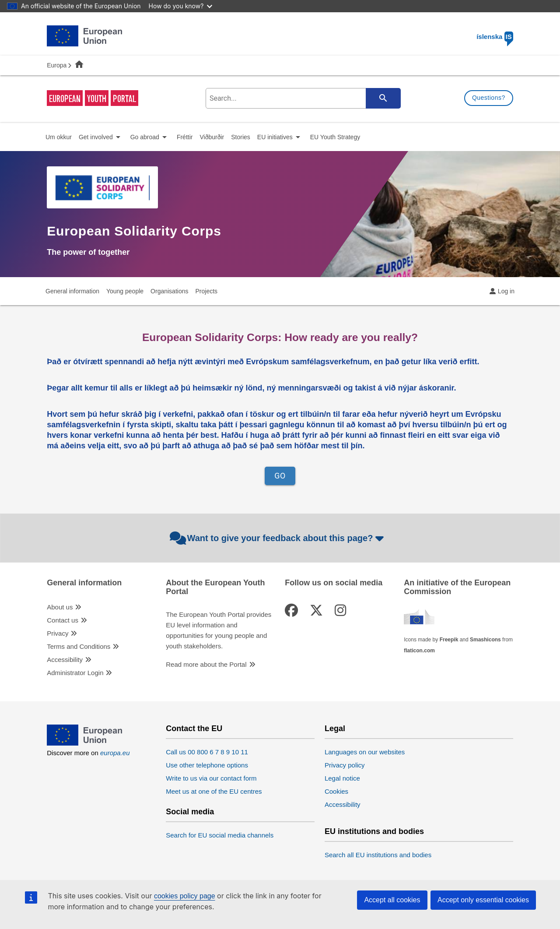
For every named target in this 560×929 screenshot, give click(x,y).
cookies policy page (185, 896)
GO (280, 476)
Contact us (63, 620)
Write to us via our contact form (211, 778)
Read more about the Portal (206, 664)
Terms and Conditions (79, 646)
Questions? (489, 98)
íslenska (495, 37)
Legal (335, 729)
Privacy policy (345, 765)
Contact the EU (194, 729)
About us (60, 607)
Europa (57, 65)
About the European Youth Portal (215, 587)
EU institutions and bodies (374, 832)
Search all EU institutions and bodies (378, 855)
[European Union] (84, 743)
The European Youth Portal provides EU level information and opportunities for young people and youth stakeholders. (219, 630)
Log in (506, 291)
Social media (190, 812)
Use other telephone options (207, 765)
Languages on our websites (365, 752)
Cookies (336, 791)
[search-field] (302, 98)
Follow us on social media (334, 583)
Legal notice (342, 778)
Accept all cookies (392, 900)
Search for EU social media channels (220, 835)
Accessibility (65, 660)
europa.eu (115, 753)
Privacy (58, 633)
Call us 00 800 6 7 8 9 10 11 (207, 752)
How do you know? (181, 6)
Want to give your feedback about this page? (278, 538)
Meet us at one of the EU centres (214, 791)
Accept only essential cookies (483, 900)
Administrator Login (75, 673)
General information (84, 583)
